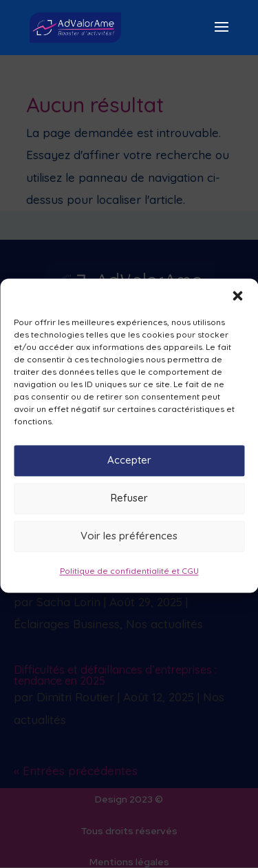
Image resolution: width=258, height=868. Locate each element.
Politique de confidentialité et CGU (129, 579)
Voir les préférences (129, 545)
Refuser (129, 507)
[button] (237, 304)
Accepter (129, 469)
